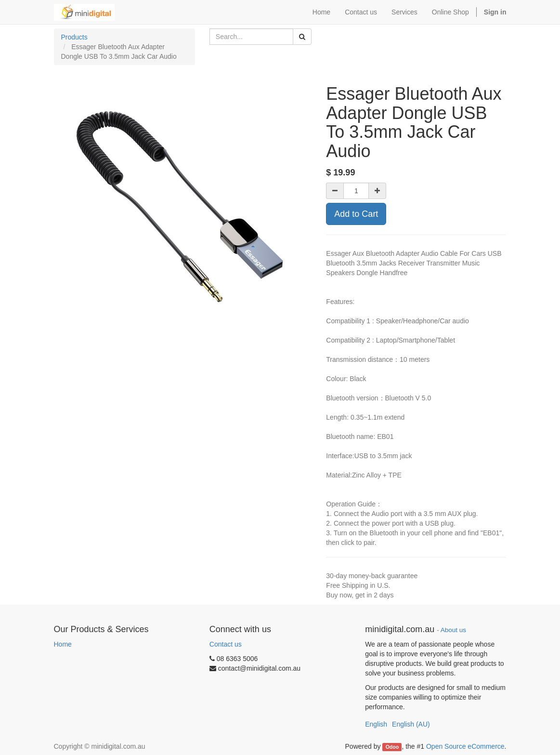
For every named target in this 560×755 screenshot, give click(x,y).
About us (453, 630)
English (376, 724)
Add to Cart (356, 214)
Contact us (226, 644)
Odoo (392, 747)
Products (74, 37)
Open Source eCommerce (465, 746)
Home (63, 644)
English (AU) (411, 724)
